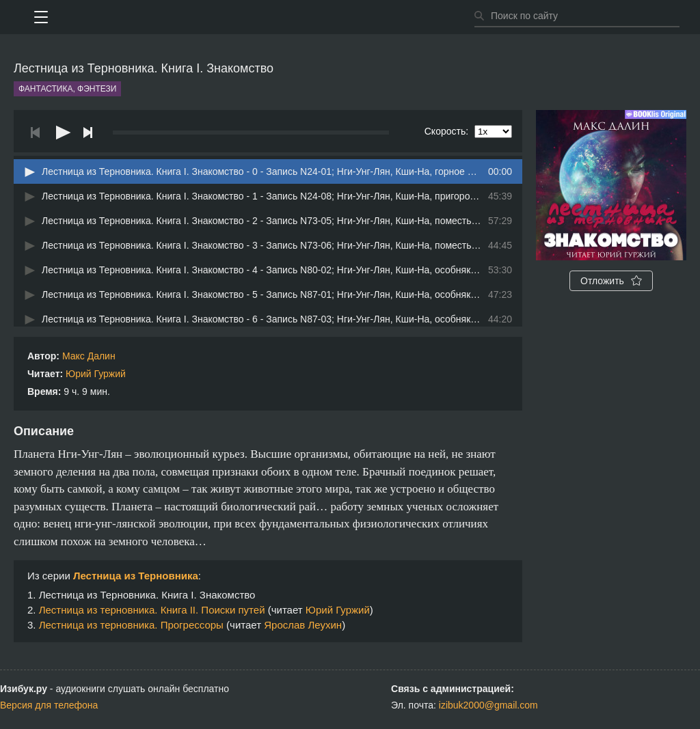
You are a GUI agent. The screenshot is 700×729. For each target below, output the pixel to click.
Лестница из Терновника (136, 576)
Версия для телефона (49, 705)
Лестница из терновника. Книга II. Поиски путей (152, 610)
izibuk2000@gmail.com (488, 705)
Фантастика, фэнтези (67, 89)
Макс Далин (89, 356)
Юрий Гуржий (96, 374)
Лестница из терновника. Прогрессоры (131, 625)
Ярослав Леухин (303, 625)
